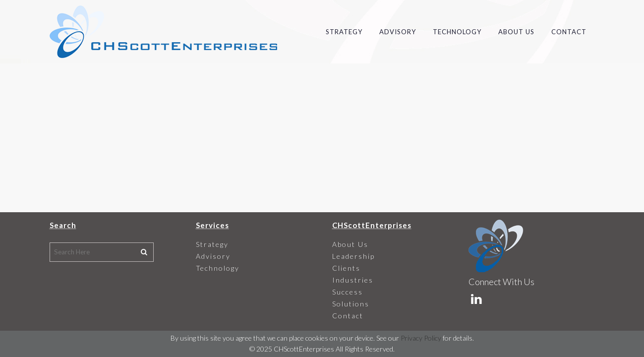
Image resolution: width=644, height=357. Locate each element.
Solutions (351, 304)
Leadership (353, 256)
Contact (348, 316)
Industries (353, 280)
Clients (346, 268)
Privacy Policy (421, 338)
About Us (350, 244)
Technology (218, 268)
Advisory (213, 256)
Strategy (212, 244)
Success (348, 292)
